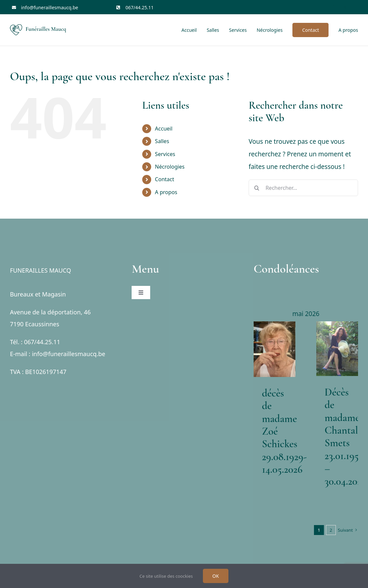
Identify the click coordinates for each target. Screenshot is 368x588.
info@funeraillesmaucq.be (50, 7)
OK (216, 576)
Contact (164, 179)
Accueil (164, 129)
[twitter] (345, 7)
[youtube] (356, 7)
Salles (162, 141)
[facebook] (334, 7)
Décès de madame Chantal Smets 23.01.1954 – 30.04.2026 (346, 437)
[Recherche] (257, 188)
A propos (166, 192)
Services (165, 154)
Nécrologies (170, 167)
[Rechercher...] (303, 188)
